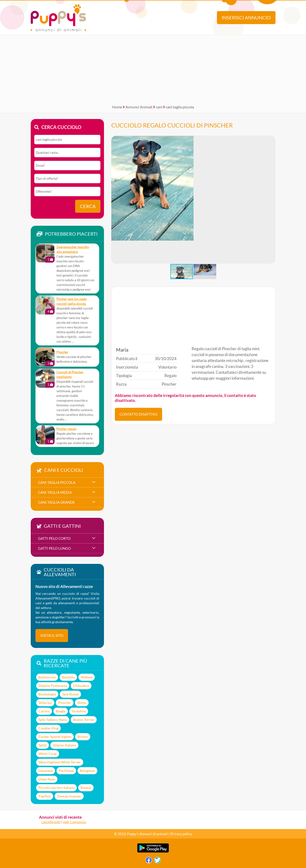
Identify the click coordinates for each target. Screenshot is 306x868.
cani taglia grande (56, 502)
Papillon (45, 796)
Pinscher (62, 352)
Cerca (88, 206)
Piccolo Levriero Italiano (56, 788)
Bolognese (87, 771)
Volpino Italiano (64, 745)
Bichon (83, 737)
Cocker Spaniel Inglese (55, 737)
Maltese (87, 677)
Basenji (86, 788)
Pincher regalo (66, 429)
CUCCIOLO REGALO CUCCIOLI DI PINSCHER (172, 125)
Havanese (46, 771)
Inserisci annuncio (246, 18)
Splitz (43, 745)
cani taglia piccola (180, 107)
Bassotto (68, 677)
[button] (272, 200)
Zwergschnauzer (69, 796)
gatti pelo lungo (54, 548)
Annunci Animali (139, 107)
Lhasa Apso (47, 779)
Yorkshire (79, 711)
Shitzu (82, 703)
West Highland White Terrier (60, 762)
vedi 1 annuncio (74, 822)
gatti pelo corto (54, 538)
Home (117, 107)
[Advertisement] (153, 68)
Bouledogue (47, 694)
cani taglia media (55, 492)
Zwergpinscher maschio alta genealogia (73, 249)
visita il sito (52, 635)
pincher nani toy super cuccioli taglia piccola (72, 301)
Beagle (61, 711)
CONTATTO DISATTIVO (138, 414)
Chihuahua (81, 686)
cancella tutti (51, 822)
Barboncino (47, 677)
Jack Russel (70, 694)
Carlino (44, 711)
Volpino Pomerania (53, 686)
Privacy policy (181, 834)
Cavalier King (48, 728)
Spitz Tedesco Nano (53, 720)
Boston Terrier (84, 720)
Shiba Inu (45, 703)
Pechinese (66, 771)
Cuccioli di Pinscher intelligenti (70, 375)
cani (159, 107)
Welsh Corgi (48, 754)
